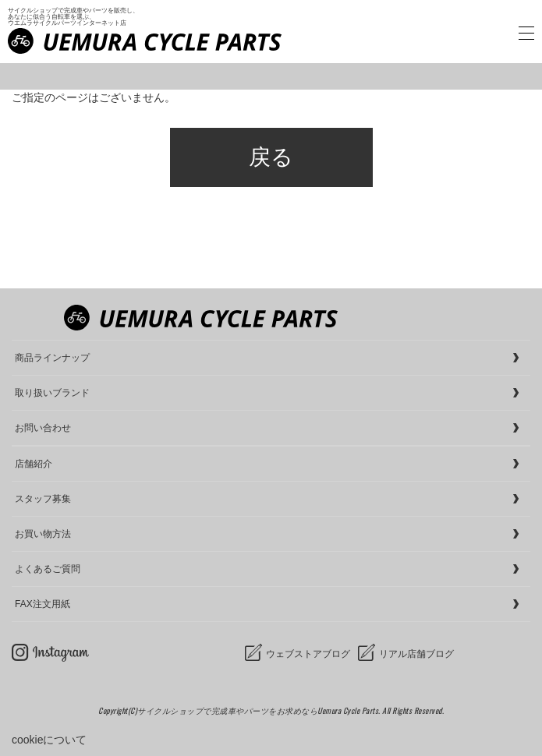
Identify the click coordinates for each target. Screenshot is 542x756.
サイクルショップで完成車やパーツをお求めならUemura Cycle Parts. (260, 710)
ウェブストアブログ (308, 654)
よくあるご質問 (48, 569)
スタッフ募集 (43, 499)
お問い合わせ (43, 428)
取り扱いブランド (52, 393)
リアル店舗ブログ (416, 654)
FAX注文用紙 (43, 604)
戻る (271, 157)
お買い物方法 (43, 534)
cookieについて (49, 740)
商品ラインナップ (52, 358)
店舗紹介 (34, 464)
